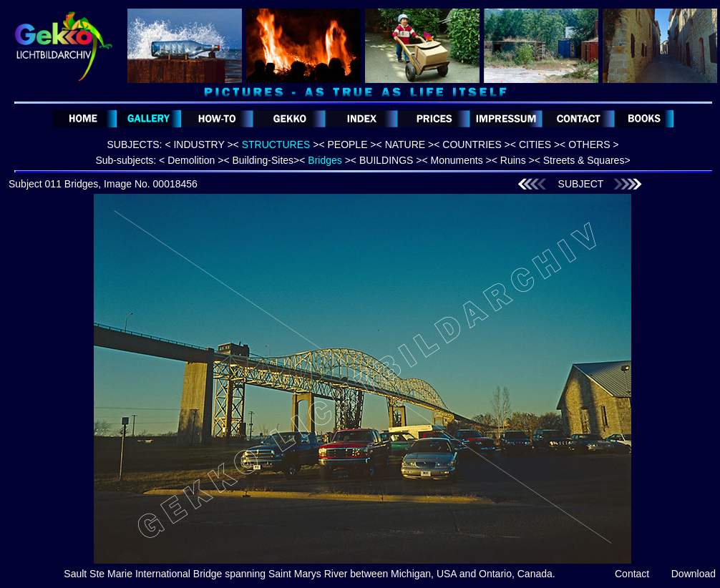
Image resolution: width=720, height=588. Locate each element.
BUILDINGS (386, 160)
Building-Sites (263, 160)
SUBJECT (581, 184)
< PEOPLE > (347, 144)
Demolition (191, 160)
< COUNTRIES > (472, 144)
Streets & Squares (584, 160)
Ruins (513, 160)
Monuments (457, 160)
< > (276, 144)
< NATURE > (405, 144)
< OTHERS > (589, 144)
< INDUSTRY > (199, 144)
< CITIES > (535, 144)
